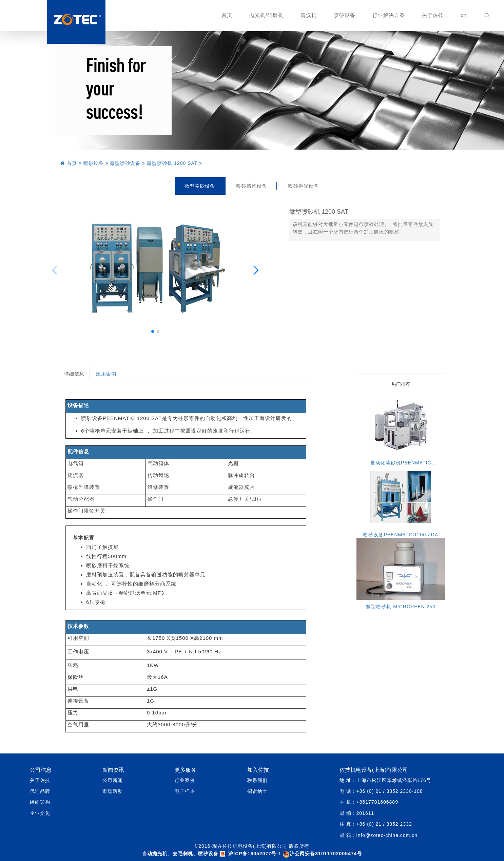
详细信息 (74, 374)
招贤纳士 (257, 791)
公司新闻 (113, 780)
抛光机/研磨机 (266, 15)
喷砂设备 (345, 15)
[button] (153, 331)
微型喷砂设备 (200, 186)
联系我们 (257, 780)
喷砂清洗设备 (252, 186)
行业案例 (185, 780)
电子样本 (185, 791)
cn (464, 15)
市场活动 (113, 791)
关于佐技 (433, 15)
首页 (227, 15)
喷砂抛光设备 (304, 186)
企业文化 (40, 813)
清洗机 (309, 15)
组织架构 (40, 802)
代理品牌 (40, 791)
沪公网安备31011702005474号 (322, 854)
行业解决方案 (389, 15)
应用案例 (106, 374)
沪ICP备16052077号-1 (255, 854)
